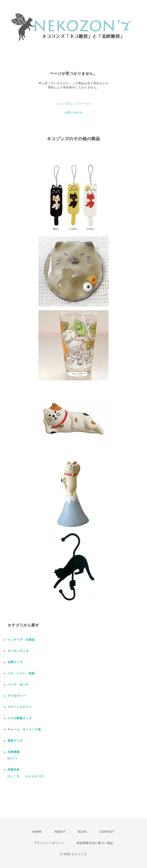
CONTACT (107, 832)
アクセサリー (17, 696)
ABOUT (60, 832)
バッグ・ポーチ (18, 685)
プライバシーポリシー (49, 843)
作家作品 (14, 770)
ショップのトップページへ (73, 104)
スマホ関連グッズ (20, 718)
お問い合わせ (73, 113)
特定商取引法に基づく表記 (95, 843)
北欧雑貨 (14, 752)
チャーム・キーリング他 (24, 729)
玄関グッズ (15, 662)
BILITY (12, 758)
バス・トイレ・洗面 (21, 673)
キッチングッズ (18, 651)
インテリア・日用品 (21, 640)
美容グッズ (15, 741)
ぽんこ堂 (14, 776)
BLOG (82, 832)
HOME (37, 832)
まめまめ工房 (34, 776)
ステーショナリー (20, 707)
